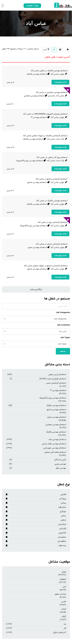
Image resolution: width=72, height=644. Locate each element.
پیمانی (36, 503)
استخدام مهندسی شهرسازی (55, 448)
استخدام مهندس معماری (34, 96)
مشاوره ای (36, 537)
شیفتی (36, 520)
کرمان (64, 609)
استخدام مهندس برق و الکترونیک (29, 161)
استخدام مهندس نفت (57, 439)
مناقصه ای (36, 541)
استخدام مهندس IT (39, 117)
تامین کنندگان (60, 460)
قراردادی (36, 529)
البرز (64, 587)
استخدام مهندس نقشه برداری (54, 444)
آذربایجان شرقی (59, 632)
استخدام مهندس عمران (37, 247)
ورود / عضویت (32, 5)
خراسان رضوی (60, 594)
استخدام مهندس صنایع (37, 182)
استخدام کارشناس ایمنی (56, 383)
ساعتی (36, 516)
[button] (3, 6)
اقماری (36, 494)
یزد (65, 624)
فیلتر (46, 50)
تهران (64, 572)
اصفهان (63, 579)
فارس (64, 602)
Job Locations (64, 325)
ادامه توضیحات (60, 82)
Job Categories (63, 312)
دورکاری (36, 511)
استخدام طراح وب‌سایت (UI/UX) (53, 379)
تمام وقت (36, 507)
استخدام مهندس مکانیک (37, 74)
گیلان (64, 616)
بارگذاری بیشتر (36, 289)
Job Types (65, 338)
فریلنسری (36, 524)
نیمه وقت (36, 546)
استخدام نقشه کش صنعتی (55, 452)
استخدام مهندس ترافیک (56, 405)
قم (65, 628)
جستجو (63, 351)
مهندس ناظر (61, 468)
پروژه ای (36, 499)
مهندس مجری (60, 464)
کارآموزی (36, 533)
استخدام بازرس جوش (57, 374)
